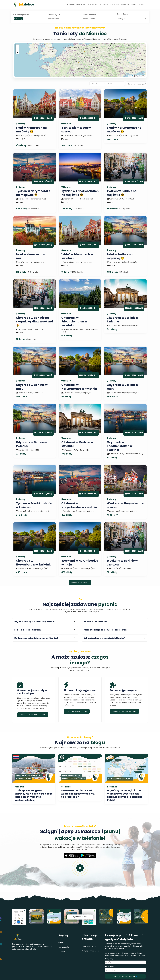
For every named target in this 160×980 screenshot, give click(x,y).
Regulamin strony (89, 946)
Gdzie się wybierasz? (22, 15)
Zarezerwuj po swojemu (124, 690)
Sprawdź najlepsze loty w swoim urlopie (32, 692)
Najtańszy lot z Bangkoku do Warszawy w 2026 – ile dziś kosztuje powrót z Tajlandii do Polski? (125, 795)
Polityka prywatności (90, 951)
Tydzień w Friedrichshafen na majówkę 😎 (80, 193)
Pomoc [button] (134, 5)
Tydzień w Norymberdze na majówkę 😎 (33, 193)
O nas (61, 942)
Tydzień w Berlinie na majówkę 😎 (122, 193)
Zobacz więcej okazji (80, 582)
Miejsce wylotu (54, 15)
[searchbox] (24, 19)
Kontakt (62, 952)
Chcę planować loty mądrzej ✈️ (125, 976)
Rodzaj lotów (123, 14)
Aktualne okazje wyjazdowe (80, 690)
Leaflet (131, 76)
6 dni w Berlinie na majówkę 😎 (120, 256)
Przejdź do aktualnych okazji (77, 711)
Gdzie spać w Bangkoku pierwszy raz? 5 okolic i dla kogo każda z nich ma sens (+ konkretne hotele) (34, 795)
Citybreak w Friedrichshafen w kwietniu (74, 322)
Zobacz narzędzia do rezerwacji (124, 711)
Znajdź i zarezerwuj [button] (111, 5)
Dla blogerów (64, 947)
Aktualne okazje (94, 5)
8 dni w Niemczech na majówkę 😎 (31, 130)
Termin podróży (89, 15)
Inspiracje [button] (125, 5)
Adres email (110, 966)
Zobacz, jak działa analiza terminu (33, 715)
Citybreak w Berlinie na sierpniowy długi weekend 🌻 (34, 322)
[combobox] (28, 19)
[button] (17, 46)
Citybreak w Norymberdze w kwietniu (79, 387)
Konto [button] (142, 5)
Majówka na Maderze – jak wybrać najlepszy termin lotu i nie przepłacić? (79, 794)
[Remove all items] (41, 18)
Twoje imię (109, 959)
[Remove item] (15, 19)
